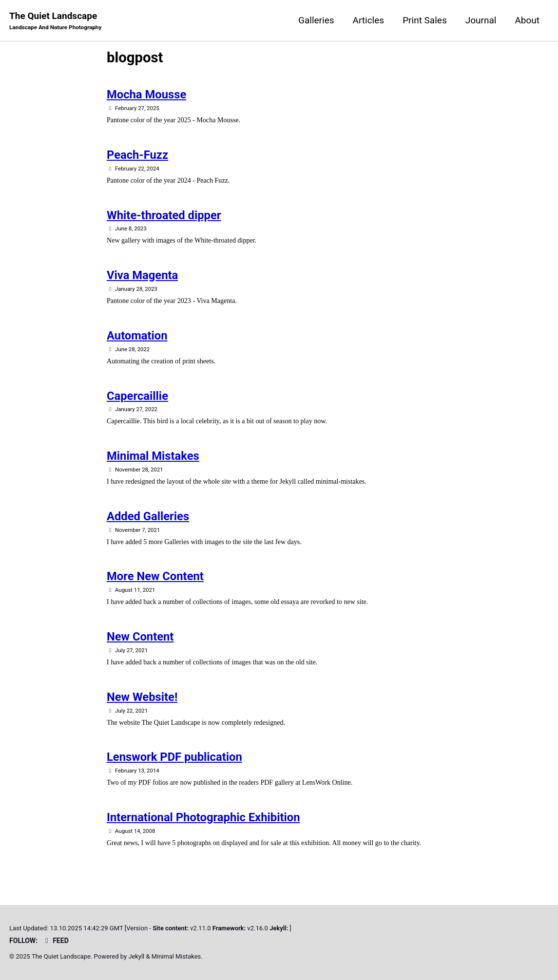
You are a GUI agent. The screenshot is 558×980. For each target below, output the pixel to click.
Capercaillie (137, 397)
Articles (369, 20)
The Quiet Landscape (56, 21)
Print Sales (425, 20)
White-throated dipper (164, 216)
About (527, 20)
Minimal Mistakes (153, 457)
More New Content (155, 578)
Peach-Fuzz (137, 155)
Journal (481, 20)
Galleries (316, 20)
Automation (137, 337)
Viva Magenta (142, 276)
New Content (140, 639)
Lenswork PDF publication (174, 759)
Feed (56, 941)
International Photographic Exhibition (203, 820)
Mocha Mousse (146, 95)
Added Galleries (148, 518)
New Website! (142, 699)
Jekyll (137, 957)
